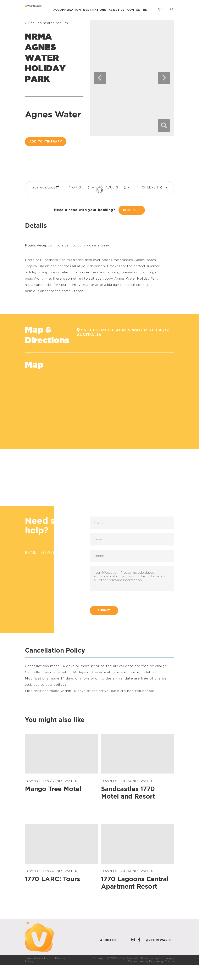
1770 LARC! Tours (52, 879)
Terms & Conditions (39, 958)
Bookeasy (167, 958)
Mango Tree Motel (53, 789)
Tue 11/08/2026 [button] (44, 188)
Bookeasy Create (162, 961)
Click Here (132, 210)
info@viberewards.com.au (62, 553)
